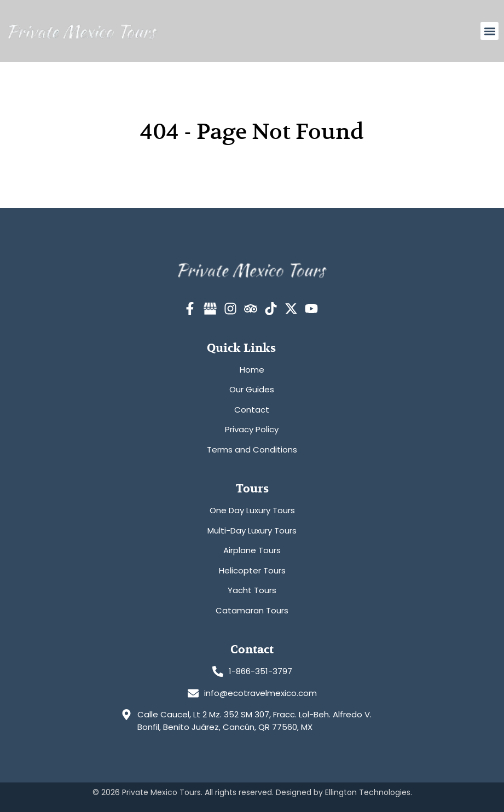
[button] (489, 31)
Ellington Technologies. (369, 792)
